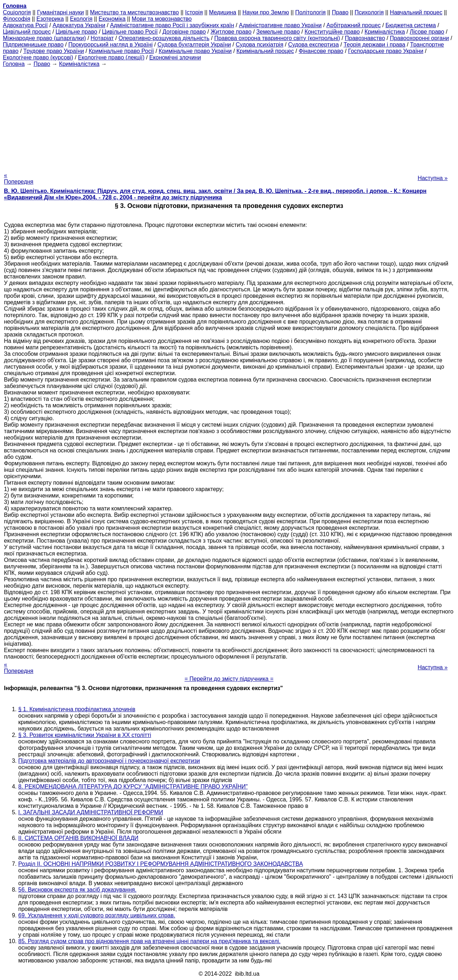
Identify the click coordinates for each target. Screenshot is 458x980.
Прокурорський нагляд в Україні (111, 45)
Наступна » (433, 178)
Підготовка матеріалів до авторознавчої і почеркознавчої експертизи (109, 761)
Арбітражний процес (354, 25)
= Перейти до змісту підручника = (229, 679)
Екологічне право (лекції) (111, 57)
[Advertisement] (229, 117)
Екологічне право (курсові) (38, 57)
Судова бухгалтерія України (194, 45)
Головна (14, 64)
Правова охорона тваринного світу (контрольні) (277, 38)
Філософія (17, 19)
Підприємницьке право (33, 45)
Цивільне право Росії (130, 32)
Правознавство (365, 38)
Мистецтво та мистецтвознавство (135, 12)
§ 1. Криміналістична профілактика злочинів (77, 709)
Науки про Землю (265, 12)
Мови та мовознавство (162, 19)
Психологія (369, 12)
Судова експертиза (313, 45)
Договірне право (184, 32)
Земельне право (278, 32)
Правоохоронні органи (419, 38)
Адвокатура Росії (25, 25)
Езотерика (50, 19)
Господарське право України (386, 51)
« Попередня (19, 178)
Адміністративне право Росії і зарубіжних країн (172, 25)
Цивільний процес (27, 32)
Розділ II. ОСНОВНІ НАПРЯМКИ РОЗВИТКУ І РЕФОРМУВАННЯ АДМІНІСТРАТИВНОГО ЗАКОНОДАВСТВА (161, 864)
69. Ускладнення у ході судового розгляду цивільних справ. (97, 915)
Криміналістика (385, 32)
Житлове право (231, 32)
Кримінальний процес (265, 51)
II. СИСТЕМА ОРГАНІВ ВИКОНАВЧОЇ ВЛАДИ (78, 838)
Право (340, 12)
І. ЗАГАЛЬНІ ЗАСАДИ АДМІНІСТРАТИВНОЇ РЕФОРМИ (91, 812)
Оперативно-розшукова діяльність (164, 38)
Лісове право (427, 32)
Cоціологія (17, 12)
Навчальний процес (416, 12)
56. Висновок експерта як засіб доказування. (77, 890)
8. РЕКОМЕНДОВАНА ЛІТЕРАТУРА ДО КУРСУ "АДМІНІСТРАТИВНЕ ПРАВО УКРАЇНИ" (133, 787)
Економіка (112, 19)
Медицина (223, 12)
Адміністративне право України (280, 25)
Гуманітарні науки (60, 12)
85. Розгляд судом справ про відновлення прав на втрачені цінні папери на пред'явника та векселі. (149, 941)
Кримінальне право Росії (121, 51)
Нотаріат (102, 38)
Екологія (81, 19)
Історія (194, 12)
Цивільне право (76, 32)
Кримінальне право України (195, 51)
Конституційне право (332, 32)
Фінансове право (321, 51)
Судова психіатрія (260, 45)
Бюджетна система (411, 25)
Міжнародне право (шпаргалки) (44, 38)
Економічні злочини (175, 57)
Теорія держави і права (374, 45)
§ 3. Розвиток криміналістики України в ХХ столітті (85, 735)
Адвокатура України (79, 25)
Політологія (310, 12)
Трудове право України (54, 51)
